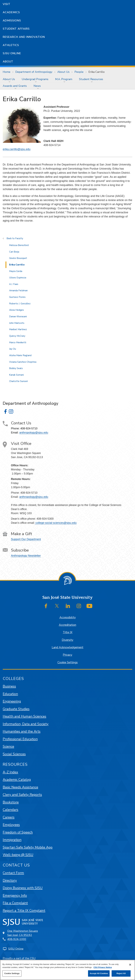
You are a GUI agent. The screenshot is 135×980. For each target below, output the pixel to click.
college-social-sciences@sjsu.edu (56, 523)
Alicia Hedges (16, 310)
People (79, 72)
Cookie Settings (68, 662)
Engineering (12, 701)
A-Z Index (10, 772)
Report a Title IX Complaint (24, 910)
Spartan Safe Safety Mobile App (28, 847)
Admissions (12, 21)
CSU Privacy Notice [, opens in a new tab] (103, 967)
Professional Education (20, 739)
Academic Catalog (17, 780)
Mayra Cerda (16, 271)
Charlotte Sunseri (18, 381)
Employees (11, 825)
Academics (11, 12)
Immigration (12, 840)
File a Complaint (15, 903)
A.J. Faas (14, 284)
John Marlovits (17, 323)
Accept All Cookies (99, 973)
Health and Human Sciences (24, 716)
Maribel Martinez (18, 329)
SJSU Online (12, 53)
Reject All (121, 973)
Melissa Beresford (19, 245)
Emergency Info (15, 895)
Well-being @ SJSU (18, 855)
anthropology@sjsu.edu (34, 433)
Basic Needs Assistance (20, 787)
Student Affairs (16, 29)
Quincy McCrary (17, 336)
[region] (67, 970)
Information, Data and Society (26, 724)
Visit (7, 4)
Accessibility (68, 617)
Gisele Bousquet (18, 258)
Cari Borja (14, 252)
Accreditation (67, 625)
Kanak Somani (16, 375)
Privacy (67, 655)
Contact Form (13, 873)
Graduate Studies (16, 709)
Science (8, 746)
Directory (10, 880)
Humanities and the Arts (22, 731)
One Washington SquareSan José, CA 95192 (23, 933)
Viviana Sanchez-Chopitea (23, 362)
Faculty (19, 238)
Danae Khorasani (18, 316)
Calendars (10, 810)
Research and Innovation (24, 37)
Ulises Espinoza (18, 278)
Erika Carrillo (97, 72)
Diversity (67, 640)
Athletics (11, 45)
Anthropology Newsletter (26, 556)
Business (9, 686)
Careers (9, 817)
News (37, 86)
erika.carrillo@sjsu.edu (17, 149)
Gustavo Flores (17, 297)
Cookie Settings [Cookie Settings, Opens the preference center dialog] (12, 973)
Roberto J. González (20, 304)
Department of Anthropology (34, 72)
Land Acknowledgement (67, 647)
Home (7, 72)
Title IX (68, 632)
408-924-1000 (17, 939)
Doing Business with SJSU (23, 888)
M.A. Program (64, 79)
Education (10, 694)
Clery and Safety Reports (22, 795)
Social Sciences (14, 754)
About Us (63, 72)
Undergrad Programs (35, 79)
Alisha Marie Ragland (20, 355)
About (8, 62)
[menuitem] (10, 79)
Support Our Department (26, 539)
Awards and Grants (15, 86)
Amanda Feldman (18, 291)
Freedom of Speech (18, 832)
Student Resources (91, 79)
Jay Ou (13, 349)
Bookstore (11, 802)
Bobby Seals (16, 368)
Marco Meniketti (18, 342)
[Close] (130, 965)
